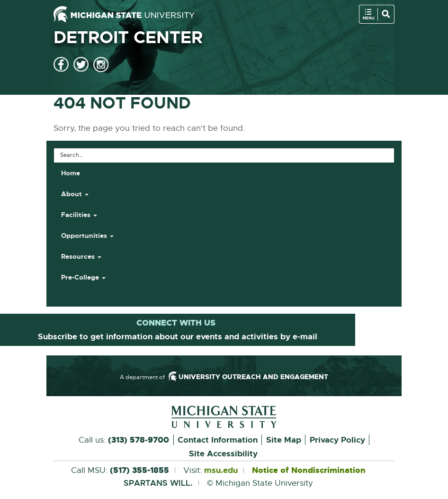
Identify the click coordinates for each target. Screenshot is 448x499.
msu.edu (221, 471)
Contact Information (218, 440)
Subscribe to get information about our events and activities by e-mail (178, 336)
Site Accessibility (223, 454)
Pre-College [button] (83, 277)
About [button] (75, 194)
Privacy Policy (337, 440)
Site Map (284, 440)
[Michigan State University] (124, 14)
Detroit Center (128, 37)
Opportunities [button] (87, 236)
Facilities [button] (79, 215)
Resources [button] (81, 256)
